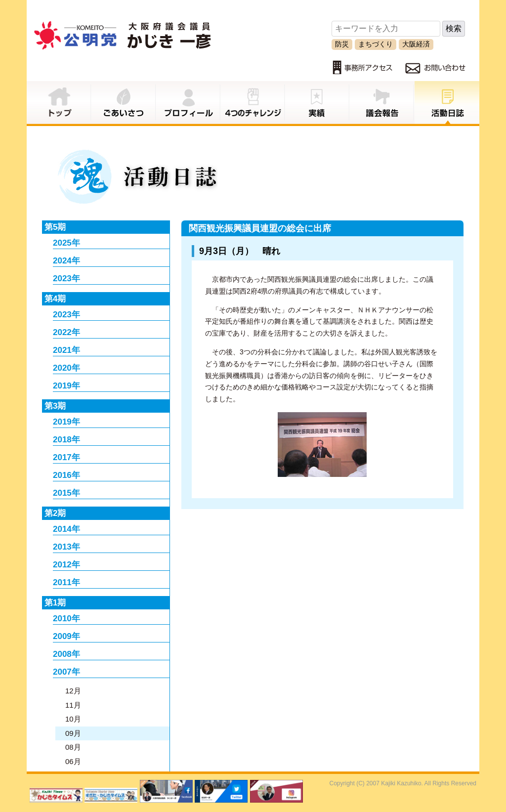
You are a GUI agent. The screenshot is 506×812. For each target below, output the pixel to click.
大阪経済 (416, 44)
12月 (73, 691)
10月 (73, 719)
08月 (73, 747)
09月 (73, 733)
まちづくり (376, 44)
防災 (342, 44)
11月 (73, 705)
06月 (73, 761)
